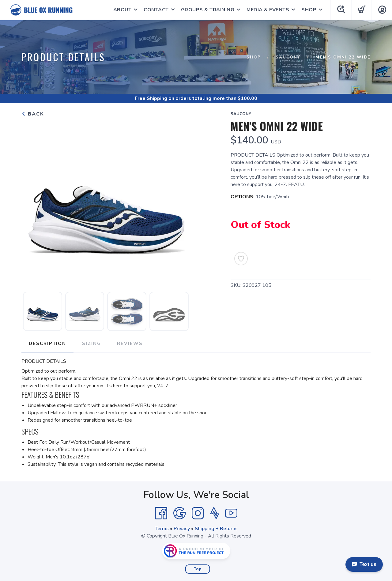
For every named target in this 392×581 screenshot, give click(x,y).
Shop (254, 57)
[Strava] (215, 513)
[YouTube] (231, 513)
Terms (162, 529)
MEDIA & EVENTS (268, 10)
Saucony (288, 57)
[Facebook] (161, 513)
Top (198, 569)
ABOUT (123, 10)
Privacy (182, 529)
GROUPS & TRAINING (208, 10)
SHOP (309, 10)
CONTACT (156, 10)
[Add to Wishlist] (241, 259)
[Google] (179, 513)
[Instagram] (198, 513)
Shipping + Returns (216, 529)
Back (33, 114)
